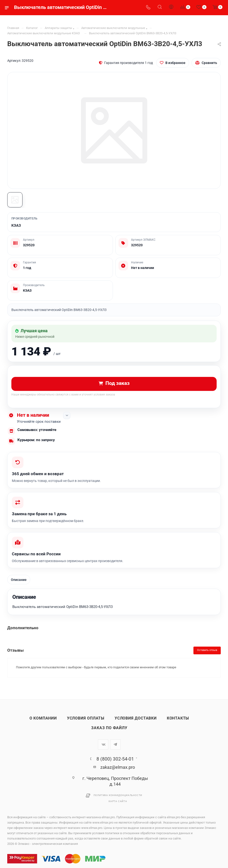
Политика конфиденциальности (118, 798)
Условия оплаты (86, 721)
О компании (43, 721)
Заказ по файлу (109, 730)
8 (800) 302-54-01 (115, 761)
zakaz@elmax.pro (118, 770)
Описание (19, 582)
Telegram (115, 747)
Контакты (178, 721)
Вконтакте (103, 747)
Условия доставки (136, 721)
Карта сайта (118, 804)
